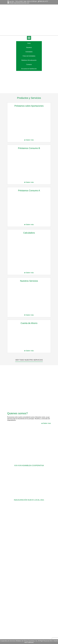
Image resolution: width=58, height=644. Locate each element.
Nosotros (29, 47)
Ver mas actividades (29, 508)
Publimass (30, 642)
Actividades (29, 52)
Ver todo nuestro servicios (29, 360)
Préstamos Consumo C (14, 582)
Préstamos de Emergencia (15, 592)
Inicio (29, 43)
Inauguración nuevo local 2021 (29, 500)
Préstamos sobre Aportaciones (17, 585)
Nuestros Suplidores (13, 597)
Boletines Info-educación (29, 60)
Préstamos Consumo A (14, 577)
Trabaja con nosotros (14, 599)
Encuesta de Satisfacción (29, 69)
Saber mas (46, 423)
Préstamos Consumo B (14, 580)
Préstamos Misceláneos (14, 590)
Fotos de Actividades (29, 56)
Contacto (29, 64)
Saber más (29, 140)
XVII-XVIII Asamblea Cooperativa (29, 465)
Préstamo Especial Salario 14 (16, 587)
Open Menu (29, 38)
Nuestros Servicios (13, 594)
